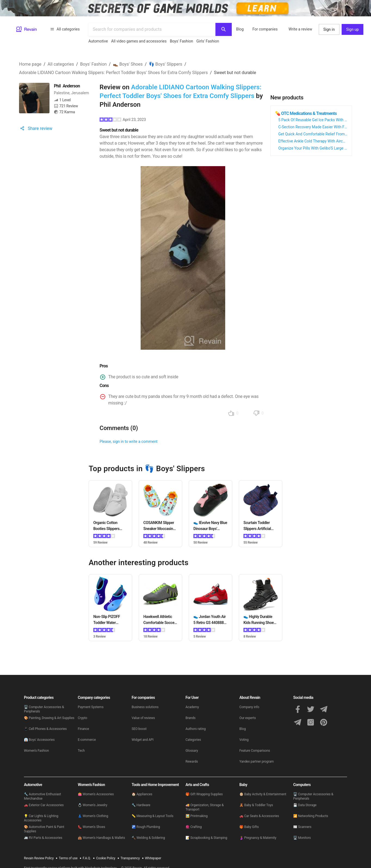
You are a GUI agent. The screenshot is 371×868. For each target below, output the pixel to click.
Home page (30, 64)
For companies (265, 29)
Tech (81, 751)
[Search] (224, 29)
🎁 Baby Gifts (249, 827)
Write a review (300, 29)
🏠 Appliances (142, 794)
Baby (243, 785)
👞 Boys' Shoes (128, 64)
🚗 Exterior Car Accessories (44, 805)
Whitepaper (153, 858)
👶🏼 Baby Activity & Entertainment (263, 794)
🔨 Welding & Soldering (148, 838)
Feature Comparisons (255, 751)
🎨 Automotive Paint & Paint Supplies (44, 829)
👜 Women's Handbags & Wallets (101, 838)
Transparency (130, 858)
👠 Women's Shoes (92, 827)
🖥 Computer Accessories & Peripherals (44, 709)
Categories (193, 740)
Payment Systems (91, 707)
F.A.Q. (87, 858)
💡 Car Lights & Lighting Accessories (41, 818)
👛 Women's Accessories (96, 794)
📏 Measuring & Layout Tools (152, 816)
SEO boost (139, 729)
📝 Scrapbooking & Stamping (206, 838)
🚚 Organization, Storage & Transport (205, 807)
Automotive (98, 41)
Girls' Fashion (208, 41)
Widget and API (143, 740)
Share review (36, 128)
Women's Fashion (36, 751)
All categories (65, 29)
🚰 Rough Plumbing (146, 827)
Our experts (248, 718)
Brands (191, 718)
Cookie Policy (106, 858)
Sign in (329, 29)
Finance (83, 729)
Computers (302, 785)
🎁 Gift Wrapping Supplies (204, 794)
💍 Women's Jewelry (92, 805)
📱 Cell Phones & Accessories (45, 729)
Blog (240, 29)
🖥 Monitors (302, 838)
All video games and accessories (139, 41)
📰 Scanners (302, 827)
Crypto (82, 718)
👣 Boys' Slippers (166, 64)
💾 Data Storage (305, 805)
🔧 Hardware (141, 805)
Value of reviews (143, 718)
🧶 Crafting (194, 827)
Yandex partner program (257, 762)
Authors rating (196, 729)
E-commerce (87, 740)
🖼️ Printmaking (197, 816)
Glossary (192, 751)
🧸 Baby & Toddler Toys (256, 805)
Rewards (192, 762)
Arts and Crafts (197, 785)
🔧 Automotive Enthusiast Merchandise (42, 796)
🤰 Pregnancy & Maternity (258, 838)
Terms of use (68, 858)
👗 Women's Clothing (93, 816)
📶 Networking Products (311, 816)
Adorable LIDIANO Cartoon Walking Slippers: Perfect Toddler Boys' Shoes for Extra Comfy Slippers (113, 73)
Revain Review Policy (39, 858)
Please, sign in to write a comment (129, 441)
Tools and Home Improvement (155, 785)
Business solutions (145, 707)
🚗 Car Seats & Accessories (259, 816)
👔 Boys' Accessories (39, 740)
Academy (192, 707)
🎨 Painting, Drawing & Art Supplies (49, 718)
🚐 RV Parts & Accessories (43, 838)
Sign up (353, 29)
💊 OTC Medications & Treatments (306, 113)
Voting (244, 740)
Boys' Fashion (182, 41)
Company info (249, 707)
